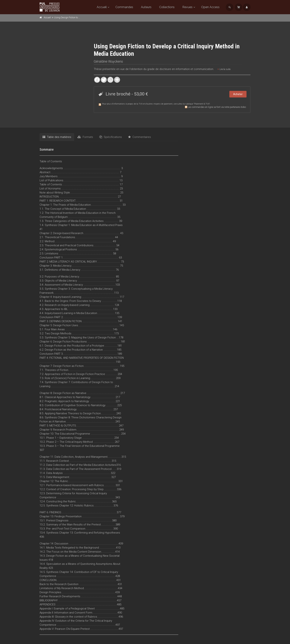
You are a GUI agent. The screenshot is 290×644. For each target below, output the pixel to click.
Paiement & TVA (202, 104)
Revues (187, 7)
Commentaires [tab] (140, 137)
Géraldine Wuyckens (108, 61)
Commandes (124, 7)
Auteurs (146, 7)
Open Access (210, 7)
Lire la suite (224, 69)
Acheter (238, 94)
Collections (167, 7)
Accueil (102, 7)
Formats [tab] (85, 137)
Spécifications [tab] (111, 137)
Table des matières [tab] (57, 137)
